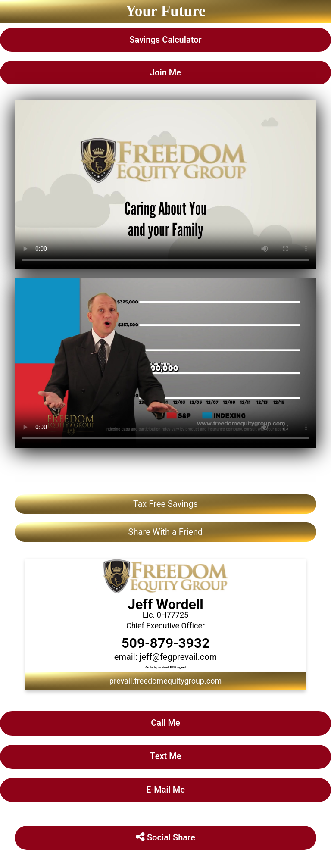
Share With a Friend (166, 532)
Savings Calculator (165, 40)
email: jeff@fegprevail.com (165, 657)
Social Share (165, 838)
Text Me (165, 756)
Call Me (165, 723)
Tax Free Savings (165, 504)
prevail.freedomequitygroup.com (165, 681)
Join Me (165, 73)
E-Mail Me (165, 790)
